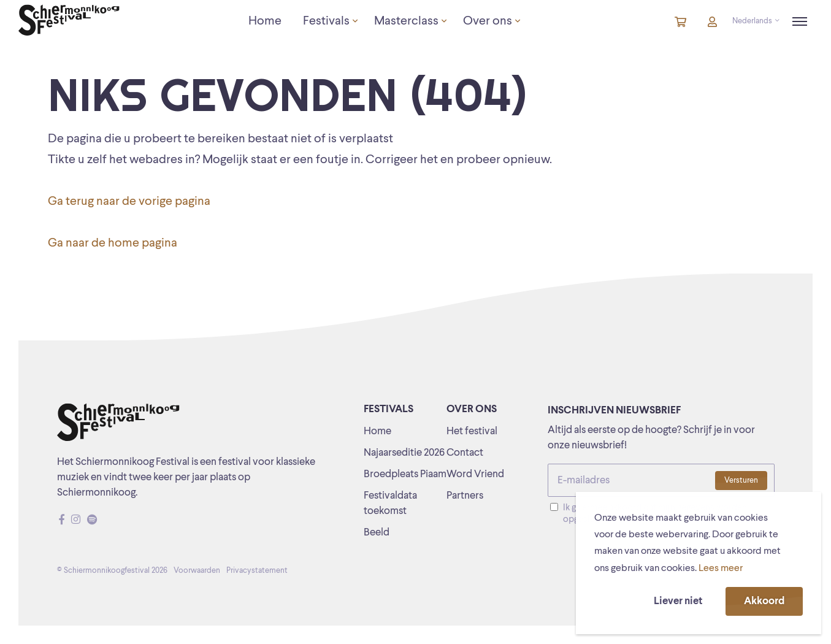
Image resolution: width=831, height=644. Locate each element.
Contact (465, 453)
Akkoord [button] (764, 601)
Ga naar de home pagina (113, 243)
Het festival (472, 431)
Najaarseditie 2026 (404, 453)
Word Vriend (475, 474)
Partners (465, 496)
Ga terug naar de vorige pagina (129, 202)
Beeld (377, 533)
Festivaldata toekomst (390, 504)
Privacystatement (257, 571)
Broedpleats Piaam (405, 474)
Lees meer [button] (721, 569)
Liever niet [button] (678, 601)
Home (377, 431)
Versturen (741, 481)
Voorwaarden (197, 571)
